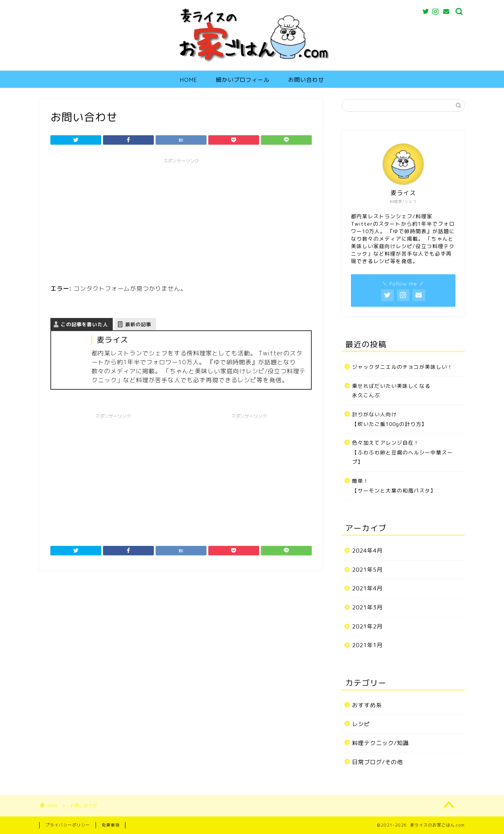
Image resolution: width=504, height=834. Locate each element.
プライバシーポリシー (68, 825)
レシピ (361, 724)
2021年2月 (367, 626)
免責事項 (111, 825)
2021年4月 (367, 588)
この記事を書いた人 (84, 324)
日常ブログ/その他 (377, 762)
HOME (189, 80)
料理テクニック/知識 (380, 743)
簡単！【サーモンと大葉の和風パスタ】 (394, 486)
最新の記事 (138, 324)
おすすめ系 (367, 705)
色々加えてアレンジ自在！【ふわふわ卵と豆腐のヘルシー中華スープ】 (402, 452)
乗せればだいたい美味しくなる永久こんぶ (391, 391)
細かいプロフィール (243, 80)
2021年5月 (367, 570)
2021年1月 (367, 645)
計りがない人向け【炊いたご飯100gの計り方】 (390, 419)
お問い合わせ (306, 80)
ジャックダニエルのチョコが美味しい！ (402, 367)
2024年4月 (367, 551)
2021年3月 (367, 607)
